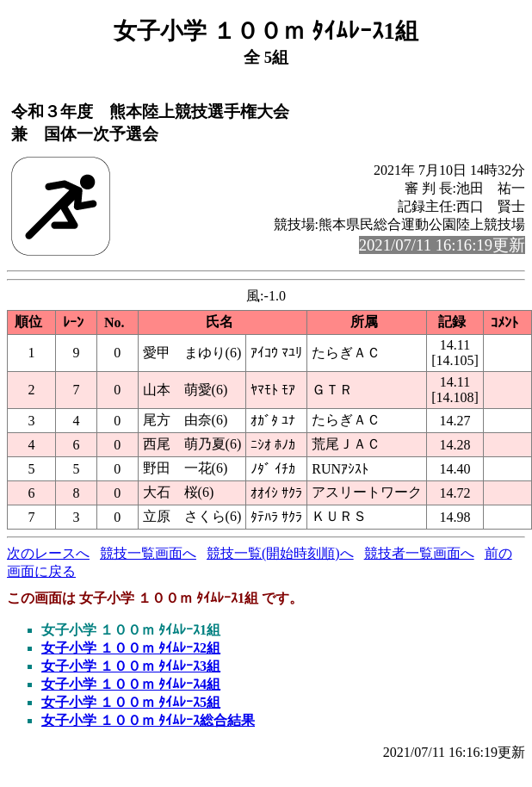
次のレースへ (48, 553)
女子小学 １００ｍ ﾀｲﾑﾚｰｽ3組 (131, 666)
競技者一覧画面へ (419, 553)
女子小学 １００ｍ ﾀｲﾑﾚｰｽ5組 (131, 702)
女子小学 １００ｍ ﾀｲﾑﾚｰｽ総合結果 (148, 720)
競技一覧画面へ (148, 553)
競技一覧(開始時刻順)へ (280, 553)
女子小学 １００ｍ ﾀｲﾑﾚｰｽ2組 (131, 648)
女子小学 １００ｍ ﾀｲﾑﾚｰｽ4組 (131, 684)
